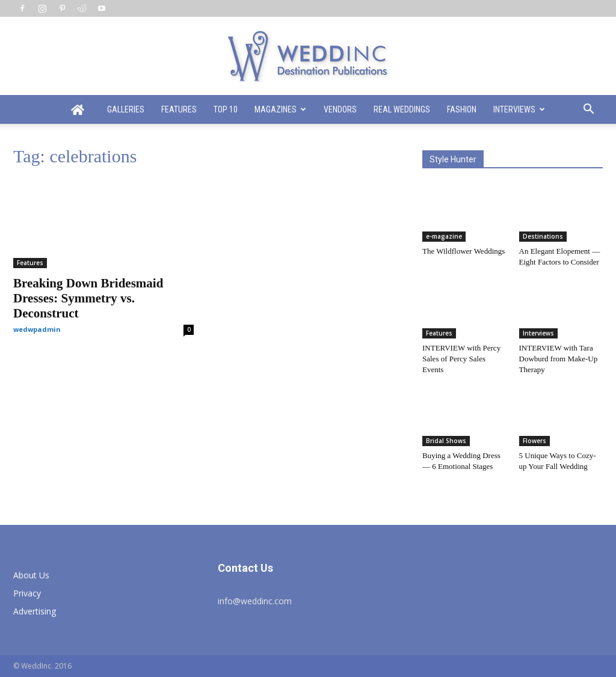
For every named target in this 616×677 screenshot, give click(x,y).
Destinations (543, 236)
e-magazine (444, 236)
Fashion (462, 109)
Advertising (35, 611)
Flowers (534, 441)
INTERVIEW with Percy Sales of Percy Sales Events (461, 359)
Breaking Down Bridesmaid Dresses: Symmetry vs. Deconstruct (88, 298)
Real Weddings (402, 109)
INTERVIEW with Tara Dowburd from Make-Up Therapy (559, 359)
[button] (588, 110)
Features (179, 109)
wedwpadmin (37, 329)
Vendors (340, 109)
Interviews (519, 109)
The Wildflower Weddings (464, 251)
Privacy (27, 593)
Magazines (280, 109)
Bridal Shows (446, 441)
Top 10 (226, 109)
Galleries (126, 109)
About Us (31, 575)
